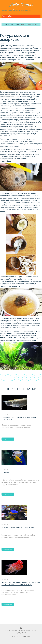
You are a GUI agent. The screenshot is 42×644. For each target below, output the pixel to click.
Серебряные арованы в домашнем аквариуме (19, 418)
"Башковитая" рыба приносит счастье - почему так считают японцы (21, 584)
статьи (17, 24)
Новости (13, 389)
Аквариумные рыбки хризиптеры (18, 527)
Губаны (5, 472)
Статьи (11, 24)
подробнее (8, 439)
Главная (5, 24)
